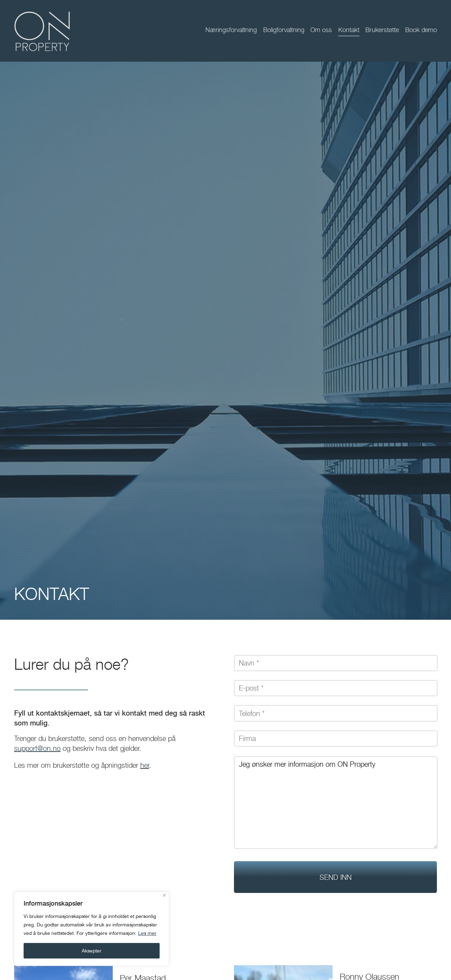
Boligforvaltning (284, 30)
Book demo (421, 30)
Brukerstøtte (382, 30)
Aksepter (92, 951)
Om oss (321, 30)
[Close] (164, 895)
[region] (92, 929)
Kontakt (349, 30)
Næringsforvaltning (231, 30)
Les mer (147, 933)
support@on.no (37, 748)
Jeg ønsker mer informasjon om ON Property (336, 802)
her (145, 765)
